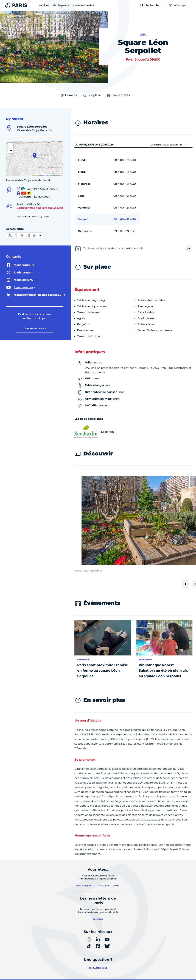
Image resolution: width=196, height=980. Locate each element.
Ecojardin (94, 432)
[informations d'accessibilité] (25, 235)
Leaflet (35, 175)
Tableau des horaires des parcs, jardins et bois (113, 248)
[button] (35, 156)
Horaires (69, 95)
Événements (118, 95)
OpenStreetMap (50, 175)
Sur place (92, 95)
